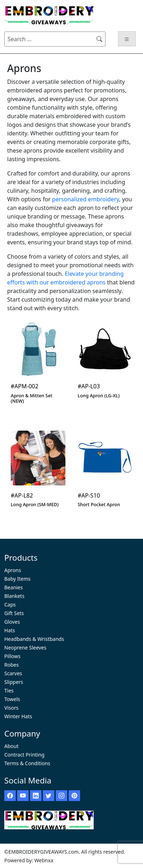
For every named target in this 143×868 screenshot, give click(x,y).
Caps (10, 605)
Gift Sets (14, 613)
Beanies (14, 587)
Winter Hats (18, 716)
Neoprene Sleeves (25, 648)
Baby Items (18, 579)
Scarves (13, 673)
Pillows (12, 656)
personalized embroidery (86, 199)
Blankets (14, 596)
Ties (9, 690)
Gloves (12, 622)
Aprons (13, 570)
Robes (11, 665)
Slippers (14, 682)
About (11, 746)
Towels (12, 699)
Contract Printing (24, 755)
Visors (11, 708)
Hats (10, 630)
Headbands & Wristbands (34, 639)
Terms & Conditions (27, 763)
